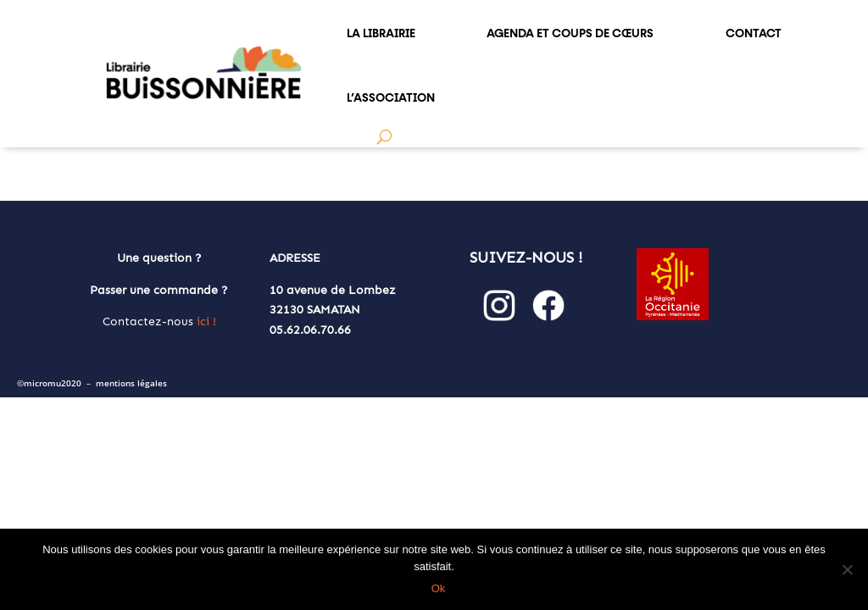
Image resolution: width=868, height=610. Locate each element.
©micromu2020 (49, 383)
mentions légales (131, 383)
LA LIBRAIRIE (381, 33)
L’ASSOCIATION (391, 97)
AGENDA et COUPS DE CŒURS (570, 33)
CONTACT (754, 33)
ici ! (206, 322)
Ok (439, 588)
